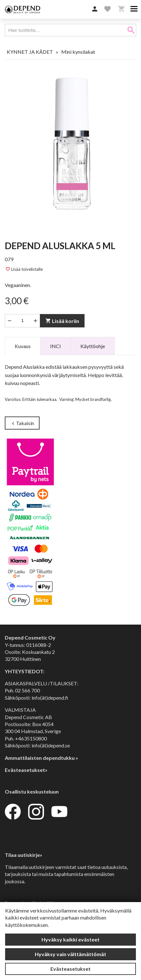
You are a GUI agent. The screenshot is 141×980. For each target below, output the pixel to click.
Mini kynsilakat (78, 52)
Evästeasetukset (70, 969)
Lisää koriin (62, 321)
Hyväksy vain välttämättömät (70, 954)
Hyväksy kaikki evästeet (70, 939)
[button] (95, 9)
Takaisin (22, 423)
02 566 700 (27, 690)
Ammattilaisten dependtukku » (41, 758)
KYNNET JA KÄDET (30, 52)
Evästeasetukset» (26, 770)
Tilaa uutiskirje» (24, 855)
